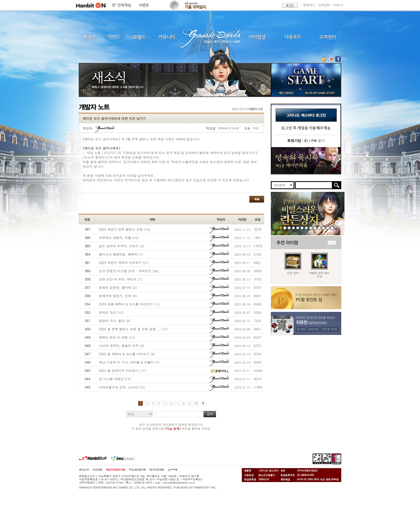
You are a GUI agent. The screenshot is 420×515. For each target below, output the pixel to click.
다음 (334, 243)
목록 (257, 199)
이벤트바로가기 (306, 161)
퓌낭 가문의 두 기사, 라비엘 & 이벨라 (129, 362)
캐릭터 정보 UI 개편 (117, 337)
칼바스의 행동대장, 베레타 (121, 254)
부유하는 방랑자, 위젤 (119, 238)
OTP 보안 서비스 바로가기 (325, 59)
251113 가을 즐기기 (306, 228)
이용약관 (97, 470)
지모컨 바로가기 (331, 59)
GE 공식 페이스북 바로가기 (338, 59)
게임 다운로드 (285, 93)
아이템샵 (257, 37)
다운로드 (293, 37)
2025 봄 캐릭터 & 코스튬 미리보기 (127, 354)
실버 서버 (313, 329)
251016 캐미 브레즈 (315, 228)
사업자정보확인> (192, 479)
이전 (330, 243)
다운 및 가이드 (330, 329)
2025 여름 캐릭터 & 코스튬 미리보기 (129, 304)
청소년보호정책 (137, 470)
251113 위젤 (298, 228)
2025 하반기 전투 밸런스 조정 (125, 229)
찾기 (314, 141)
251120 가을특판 (289, 228)
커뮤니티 (166, 37)
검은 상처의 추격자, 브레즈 (122, 246)
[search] (314, 185)
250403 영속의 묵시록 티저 (319, 228)
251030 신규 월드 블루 (311, 228)
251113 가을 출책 (302, 228)
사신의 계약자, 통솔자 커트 (122, 346)
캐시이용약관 (157, 470)
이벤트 (144, 5)
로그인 (290, 5)
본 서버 (301, 329)
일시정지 (336, 228)
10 (196, 403)
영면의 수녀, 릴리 (115, 321)
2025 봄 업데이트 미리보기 (122, 370)
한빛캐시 (309, 5)
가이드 (114, 37)
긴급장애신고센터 (332, 228)
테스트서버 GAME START (320, 93)
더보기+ (339, 5)
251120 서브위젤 (285, 228)
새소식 (89, 37)
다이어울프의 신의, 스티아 (122, 387)
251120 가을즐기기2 (293, 228)
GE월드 (139, 37)
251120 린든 (281, 228)
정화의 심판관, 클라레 (118, 287)
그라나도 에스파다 (210, 37)
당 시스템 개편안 (115, 379)
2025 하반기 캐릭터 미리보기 (124, 262)
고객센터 (324, 5)
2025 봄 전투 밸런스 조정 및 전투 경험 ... (133, 329)
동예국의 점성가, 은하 (118, 296)
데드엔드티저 (323, 228)
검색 (210, 414)
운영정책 (172, 470)
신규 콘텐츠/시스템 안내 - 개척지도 (129, 271)
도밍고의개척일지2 (328, 228)
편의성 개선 (111, 312)
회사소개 (84, 470)
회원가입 (294, 141)
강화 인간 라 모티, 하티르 (121, 279)
